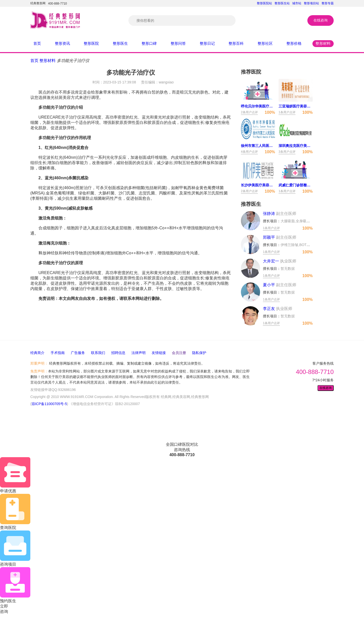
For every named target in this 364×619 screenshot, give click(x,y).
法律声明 (139, 353)
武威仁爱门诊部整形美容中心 (296, 185)
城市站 (297, 3)
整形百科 (236, 43)
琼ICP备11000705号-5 (49, 404)
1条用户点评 (287, 112)
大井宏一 (280, 261)
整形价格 (294, 43)
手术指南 (58, 353)
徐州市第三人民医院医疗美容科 (258, 146)
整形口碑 (149, 43)
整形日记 (207, 43)
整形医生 (120, 43)
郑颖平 (280, 237)
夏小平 (280, 285)
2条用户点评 (249, 112)
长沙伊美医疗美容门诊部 (258, 185)
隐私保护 (199, 353)
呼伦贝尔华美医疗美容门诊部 (258, 106)
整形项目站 (311, 3)
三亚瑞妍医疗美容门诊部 (296, 106)
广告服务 (78, 353)
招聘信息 (118, 353)
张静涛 (280, 214)
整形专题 (328, 3)
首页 (37, 43)
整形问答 (178, 43)
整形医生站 (282, 3)
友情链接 (159, 353)
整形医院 (91, 43)
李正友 (278, 309)
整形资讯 (62, 43)
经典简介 (37, 353)
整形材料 (323, 43)
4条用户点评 (249, 152)
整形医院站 (264, 3)
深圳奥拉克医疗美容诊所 (296, 146)
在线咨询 (321, 20)
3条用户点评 (287, 152)
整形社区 (265, 43)
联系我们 (98, 353)
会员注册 (179, 353)
